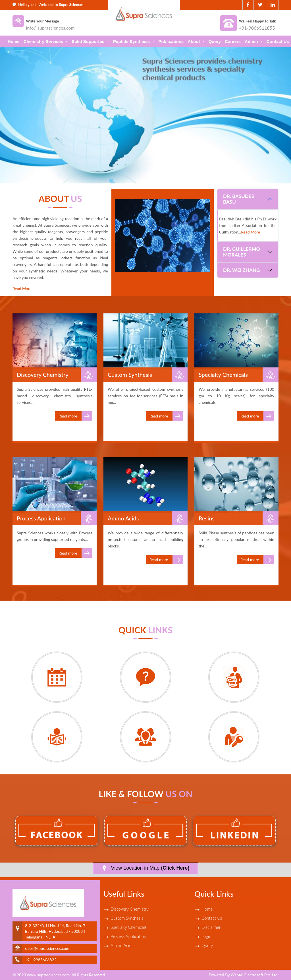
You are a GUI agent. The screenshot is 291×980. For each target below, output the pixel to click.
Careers (233, 41)
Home (14, 41)
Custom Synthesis (127, 918)
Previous (13, 113)
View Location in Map (146, 868)
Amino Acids (122, 945)
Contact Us (278, 41)
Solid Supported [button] (89, 41)
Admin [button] (252, 41)
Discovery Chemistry (130, 909)
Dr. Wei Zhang (241, 270)
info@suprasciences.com (50, 28)
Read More (22, 289)
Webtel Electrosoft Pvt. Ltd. (254, 975)
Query (215, 41)
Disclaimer (211, 927)
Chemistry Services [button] (44, 41)
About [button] (194, 41)
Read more (75, 416)
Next (278, 113)
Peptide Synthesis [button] (132, 41)
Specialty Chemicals (129, 927)
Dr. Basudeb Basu (239, 199)
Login (206, 936)
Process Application (128, 936)
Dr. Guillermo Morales (242, 252)
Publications (171, 41)
